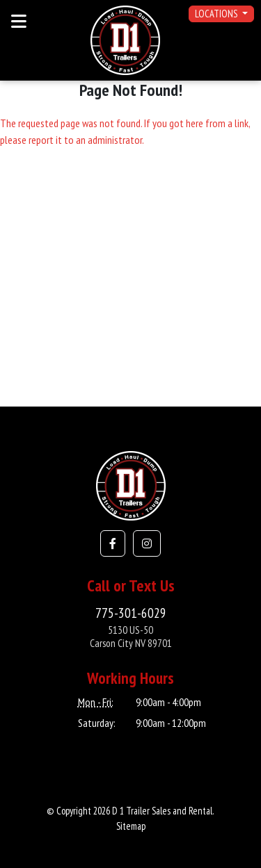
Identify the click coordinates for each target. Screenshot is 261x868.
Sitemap (131, 826)
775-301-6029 (131, 613)
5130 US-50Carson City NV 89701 (131, 636)
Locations (217, 14)
